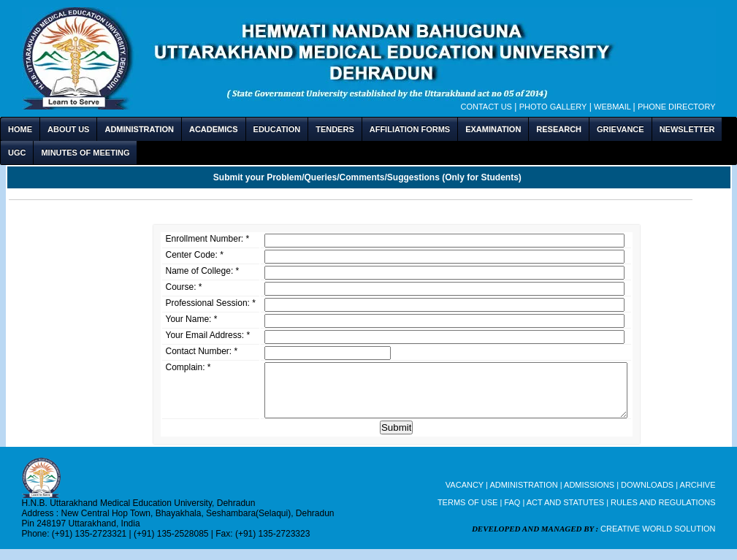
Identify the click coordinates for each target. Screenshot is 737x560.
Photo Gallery (553, 107)
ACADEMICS (214, 129)
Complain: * (188, 367)
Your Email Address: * (208, 335)
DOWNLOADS (648, 496)
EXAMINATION (493, 129)
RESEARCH (559, 129)
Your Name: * (192, 319)
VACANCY (466, 496)
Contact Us (486, 107)
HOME (20, 129)
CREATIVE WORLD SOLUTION (658, 540)
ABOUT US (68, 129)
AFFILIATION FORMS (410, 129)
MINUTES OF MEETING (85, 153)
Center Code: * (195, 255)
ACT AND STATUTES (566, 513)
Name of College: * (203, 271)
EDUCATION (277, 129)
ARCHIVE (698, 496)
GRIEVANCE (620, 129)
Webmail (613, 107)
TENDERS (335, 129)
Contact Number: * (202, 351)
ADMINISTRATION (139, 129)
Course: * (184, 287)
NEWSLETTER (687, 129)
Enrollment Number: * (208, 239)
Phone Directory (677, 107)
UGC (17, 153)
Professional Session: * (211, 303)
